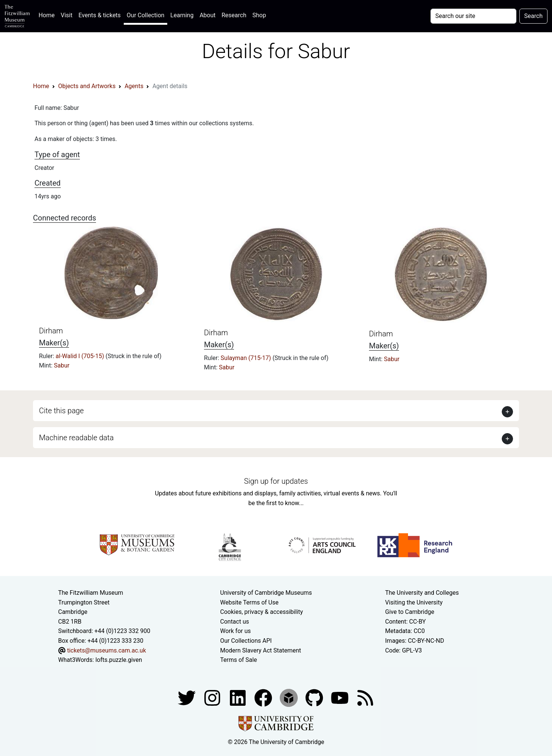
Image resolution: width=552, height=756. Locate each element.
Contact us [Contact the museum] (235, 622)
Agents (134, 86)
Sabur (62, 365)
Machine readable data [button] (76, 438)
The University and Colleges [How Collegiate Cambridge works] (422, 593)
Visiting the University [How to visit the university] (414, 602)
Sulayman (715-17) (246, 358)
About (208, 15)
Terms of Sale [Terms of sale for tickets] (238, 660)
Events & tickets (100, 15)
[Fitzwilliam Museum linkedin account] (264, 697)
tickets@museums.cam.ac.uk (106, 650)
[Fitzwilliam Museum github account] (315, 697)
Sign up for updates (276, 481)
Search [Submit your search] (533, 16)
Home (48, 14)
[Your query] (473, 16)
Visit (67, 15)
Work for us (235, 631)
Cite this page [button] (61, 411)
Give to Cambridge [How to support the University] (410, 612)
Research (234, 15)
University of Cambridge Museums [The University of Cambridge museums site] (266, 593)
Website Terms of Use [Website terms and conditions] (249, 602)
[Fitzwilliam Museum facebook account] (238, 697)
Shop (259, 15)
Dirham (51, 331)
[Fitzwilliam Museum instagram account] (213, 697)
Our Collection (145, 15)
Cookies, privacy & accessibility (262, 612)
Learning (182, 15)
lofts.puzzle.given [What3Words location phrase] (118, 660)
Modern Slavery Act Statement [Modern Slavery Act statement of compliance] (261, 650)
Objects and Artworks (87, 86)
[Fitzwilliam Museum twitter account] (187, 697)
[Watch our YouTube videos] (340, 697)
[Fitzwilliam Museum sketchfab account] (289, 697)
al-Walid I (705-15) (80, 356)
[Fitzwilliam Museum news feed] (365, 697)
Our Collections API (246, 641)
